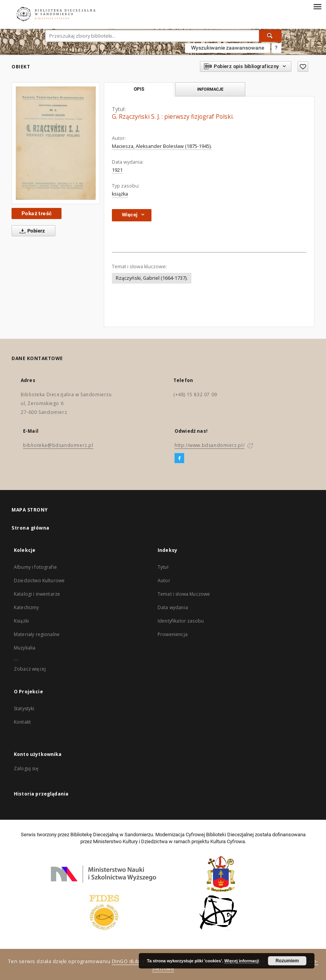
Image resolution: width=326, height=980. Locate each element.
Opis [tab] (139, 89)
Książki (21, 621)
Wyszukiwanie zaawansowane (228, 48)
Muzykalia (25, 648)
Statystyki (24, 708)
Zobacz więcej (30, 669)
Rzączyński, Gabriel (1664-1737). (152, 278)
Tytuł (163, 567)
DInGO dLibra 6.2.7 (135, 961)
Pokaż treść (37, 213)
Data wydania (173, 607)
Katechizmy (27, 607)
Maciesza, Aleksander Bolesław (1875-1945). (162, 146)
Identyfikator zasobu (181, 621)
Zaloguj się (26, 768)
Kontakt (22, 722)
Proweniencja (173, 634)
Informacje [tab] (210, 89)
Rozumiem (287, 961)
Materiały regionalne (37, 634)
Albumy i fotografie (35, 567)
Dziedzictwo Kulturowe (39, 581)
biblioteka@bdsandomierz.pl (58, 445)
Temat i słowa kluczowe (184, 594)
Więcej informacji (242, 961)
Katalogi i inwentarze (37, 594)
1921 (117, 170)
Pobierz (31, 231)
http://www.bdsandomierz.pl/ (210, 445)
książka (120, 194)
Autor (164, 581)
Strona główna (31, 528)
